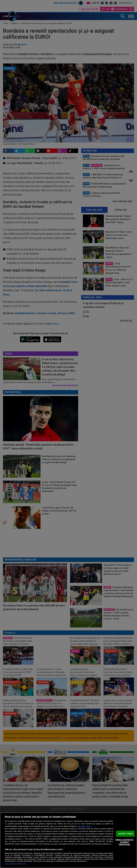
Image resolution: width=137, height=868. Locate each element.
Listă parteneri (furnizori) (15, 864)
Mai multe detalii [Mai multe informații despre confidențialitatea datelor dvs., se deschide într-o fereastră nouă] (84, 826)
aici (22, 839)
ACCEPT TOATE (125, 834)
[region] (68, 840)
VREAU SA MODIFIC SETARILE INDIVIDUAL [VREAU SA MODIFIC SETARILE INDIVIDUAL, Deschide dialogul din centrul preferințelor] (124, 842)
